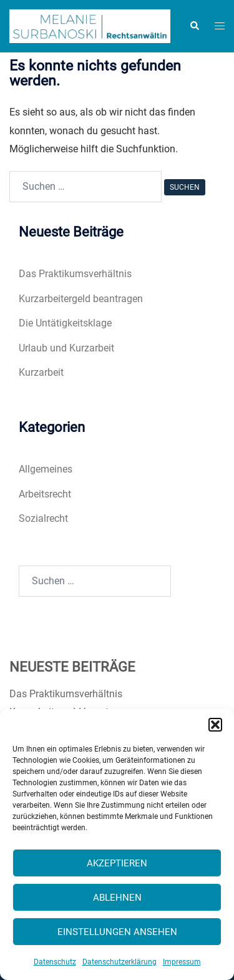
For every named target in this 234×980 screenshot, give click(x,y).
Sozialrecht (43, 518)
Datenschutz (55, 962)
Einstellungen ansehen (117, 932)
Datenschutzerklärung (119, 962)
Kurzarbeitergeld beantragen (81, 299)
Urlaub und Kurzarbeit (66, 348)
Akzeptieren (117, 863)
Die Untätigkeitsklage (65, 323)
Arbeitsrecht (45, 494)
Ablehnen (117, 898)
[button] (215, 725)
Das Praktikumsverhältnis (75, 274)
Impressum (182, 962)
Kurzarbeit (41, 372)
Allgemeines (46, 469)
